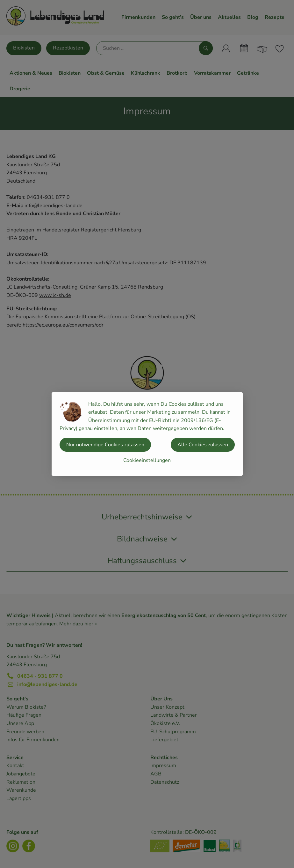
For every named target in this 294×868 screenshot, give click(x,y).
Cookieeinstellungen (147, 460)
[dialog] (147, 434)
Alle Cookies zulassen (203, 445)
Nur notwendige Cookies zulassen (105, 445)
